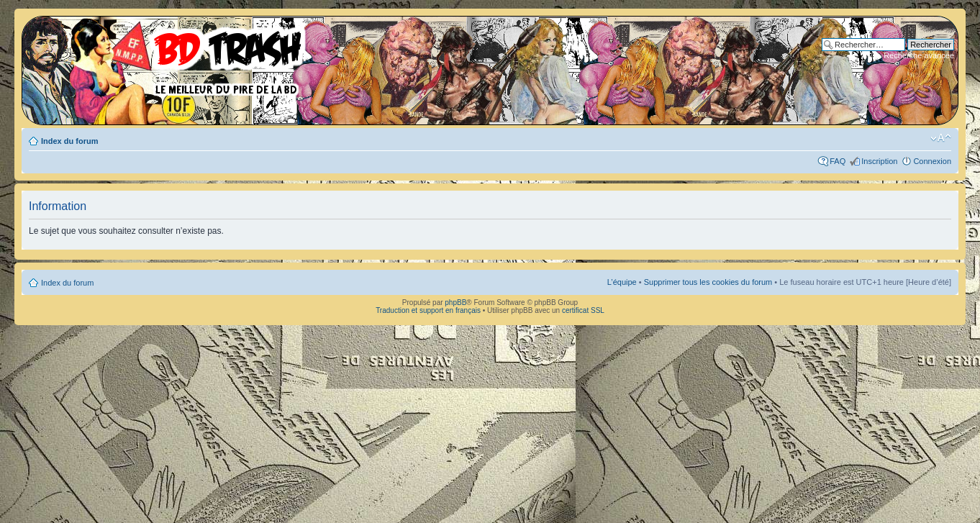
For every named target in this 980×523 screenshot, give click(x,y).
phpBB (455, 303)
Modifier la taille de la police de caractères (941, 138)
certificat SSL (583, 310)
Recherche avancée (919, 55)
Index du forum (69, 141)
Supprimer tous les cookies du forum (708, 282)
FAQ (838, 161)
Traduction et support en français (428, 310)
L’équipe (622, 282)
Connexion (932, 161)
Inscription (879, 161)
